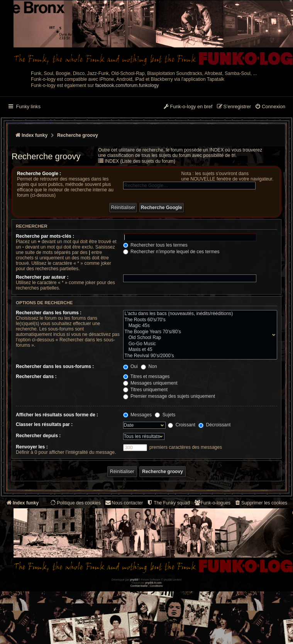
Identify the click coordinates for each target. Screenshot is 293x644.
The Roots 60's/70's (198, 320)
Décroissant (214, 425)
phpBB (134, 580)
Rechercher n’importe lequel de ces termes (171, 252)
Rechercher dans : (36, 377)
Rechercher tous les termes (155, 245)
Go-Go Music (198, 344)
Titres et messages (146, 377)
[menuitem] (270, 107)
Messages (137, 415)
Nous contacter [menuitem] (124, 503)
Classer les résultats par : (44, 424)
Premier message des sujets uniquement (169, 396)
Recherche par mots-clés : (45, 236)
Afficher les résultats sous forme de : (57, 415)
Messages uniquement (150, 383)
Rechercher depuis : (38, 436)
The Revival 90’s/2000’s (198, 356)
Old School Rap (198, 338)
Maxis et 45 (198, 350)
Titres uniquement (146, 390)
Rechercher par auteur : (42, 277)
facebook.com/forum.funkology (127, 85)
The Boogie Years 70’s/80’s (198, 332)
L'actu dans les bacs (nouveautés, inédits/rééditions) (198, 314)
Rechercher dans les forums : (49, 313)
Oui (130, 366)
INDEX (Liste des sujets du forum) (140, 161)
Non (149, 366)
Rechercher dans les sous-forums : (55, 366)
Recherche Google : (39, 174)
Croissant (181, 425)
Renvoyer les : (32, 447)
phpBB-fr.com (153, 583)
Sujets (165, 415)
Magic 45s (198, 326)
